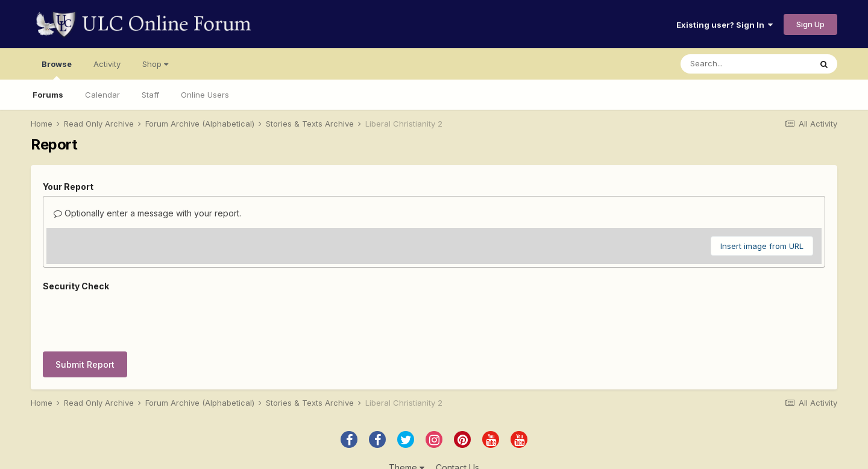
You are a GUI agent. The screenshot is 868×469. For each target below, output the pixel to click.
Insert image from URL (762, 246)
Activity (107, 64)
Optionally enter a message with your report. (147, 213)
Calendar (102, 95)
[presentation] (134, 319)
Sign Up (810, 24)
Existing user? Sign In (725, 25)
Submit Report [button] (85, 364)
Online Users (205, 95)
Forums (48, 95)
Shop (155, 64)
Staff (150, 95)
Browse (57, 69)
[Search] (746, 64)
